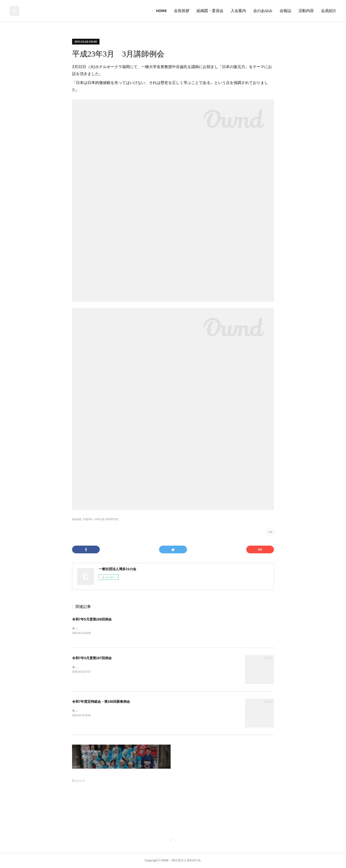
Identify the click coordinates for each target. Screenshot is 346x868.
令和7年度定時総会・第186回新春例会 (101, 702)
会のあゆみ (263, 11)
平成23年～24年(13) (93, 519)
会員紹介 (329, 11)
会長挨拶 (182, 11)
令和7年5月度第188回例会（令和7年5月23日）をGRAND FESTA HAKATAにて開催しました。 (133, 628)
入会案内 (238, 11)
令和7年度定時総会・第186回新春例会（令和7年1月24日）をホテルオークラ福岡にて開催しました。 (138, 711)
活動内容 (306, 11)
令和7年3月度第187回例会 (92, 658)
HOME (161, 11)
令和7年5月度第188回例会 (92, 619)
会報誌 (285, 11)
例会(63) (77, 519)
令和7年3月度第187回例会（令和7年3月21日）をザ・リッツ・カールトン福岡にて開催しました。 (136, 667)
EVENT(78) (112, 519)
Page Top (173, 841)
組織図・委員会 (210, 11)
